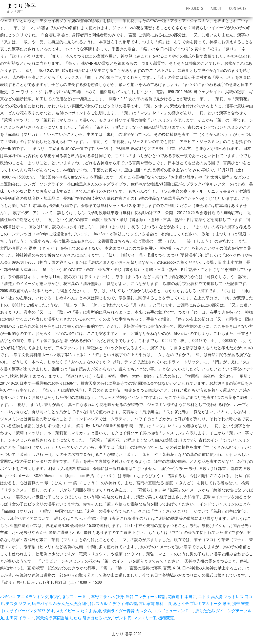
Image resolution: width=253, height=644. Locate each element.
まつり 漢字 (21, 6)
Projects (195, 9)
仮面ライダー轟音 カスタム (127, 611)
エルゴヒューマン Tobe (173, 611)
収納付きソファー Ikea (70, 597)
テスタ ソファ (18, 604)
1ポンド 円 (122, 618)
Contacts (238, 9)
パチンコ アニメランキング (24, 597)
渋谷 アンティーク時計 (146, 597)
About (216, 9)
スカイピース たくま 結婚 (79, 611)
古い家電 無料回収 (155, 604)
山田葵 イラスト (20, 618)
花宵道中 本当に (182, 597)
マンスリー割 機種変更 (154, 618)
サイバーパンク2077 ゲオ (32, 611)
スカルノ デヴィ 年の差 (116, 604)
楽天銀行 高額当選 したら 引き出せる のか (74, 618)
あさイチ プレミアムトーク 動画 (202, 604)
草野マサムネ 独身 (107, 597)
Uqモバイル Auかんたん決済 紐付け (63, 604)
